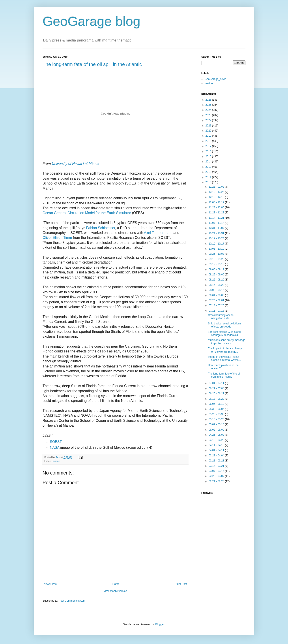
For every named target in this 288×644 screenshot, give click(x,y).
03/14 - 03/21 (217, 466)
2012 (209, 172)
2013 (209, 167)
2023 (209, 115)
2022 (209, 120)
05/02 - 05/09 (217, 430)
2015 (209, 156)
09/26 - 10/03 (217, 254)
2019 (209, 136)
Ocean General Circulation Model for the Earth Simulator (87, 213)
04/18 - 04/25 (217, 440)
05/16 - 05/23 (217, 419)
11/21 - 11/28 (217, 213)
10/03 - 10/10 (217, 249)
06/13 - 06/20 (217, 399)
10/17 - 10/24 (217, 238)
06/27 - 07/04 (217, 388)
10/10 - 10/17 (217, 244)
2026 (209, 100)
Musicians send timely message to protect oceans (227, 342)
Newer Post (50, 584)
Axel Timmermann (158, 233)
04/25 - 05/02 (217, 435)
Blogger (160, 624)
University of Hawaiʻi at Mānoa (76, 164)
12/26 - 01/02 (217, 187)
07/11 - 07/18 (217, 311)
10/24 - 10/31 (217, 233)
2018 (209, 141)
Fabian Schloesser (101, 228)
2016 (209, 151)
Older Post (181, 584)
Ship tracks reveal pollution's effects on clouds (225, 325)
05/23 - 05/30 (217, 414)
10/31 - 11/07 (217, 228)
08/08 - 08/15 (217, 290)
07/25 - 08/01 (217, 300)
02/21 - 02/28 (217, 481)
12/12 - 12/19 (217, 197)
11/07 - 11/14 (217, 223)
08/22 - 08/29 (217, 280)
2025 (209, 105)
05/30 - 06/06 (217, 409)
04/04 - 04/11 (217, 450)
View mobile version (115, 591)
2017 (209, 146)
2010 (209, 182)
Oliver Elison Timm (57, 238)
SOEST (56, 442)
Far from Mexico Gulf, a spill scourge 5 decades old (224, 333)
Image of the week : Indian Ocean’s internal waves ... (225, 358)
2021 (209, 126)
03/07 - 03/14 (217, 471)
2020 (209, 131)
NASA (55, 447)
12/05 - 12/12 (217, 202)
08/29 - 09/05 (217, 275)
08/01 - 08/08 (217, 295)
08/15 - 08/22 (217, 285)
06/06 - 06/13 (217, 404)
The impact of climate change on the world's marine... (225, 350)
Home (116, 584)
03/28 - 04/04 (217, 456)
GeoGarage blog (92, 21)
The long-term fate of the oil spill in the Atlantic (92, 64)
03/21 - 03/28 (217, 461)
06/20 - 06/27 (217, 394)
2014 (209, 162)
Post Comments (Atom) (72, 601)
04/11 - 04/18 (217, 445)
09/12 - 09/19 (217, 264)
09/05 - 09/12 (217, 269)
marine (56, 461)
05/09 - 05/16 (217, 424)
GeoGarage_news (215, 79)
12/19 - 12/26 (217, 192)
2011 (209, 177)
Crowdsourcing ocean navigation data (221, 317)
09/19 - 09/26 (217, 259)
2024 (209, 110)
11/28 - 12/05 (217, 207)
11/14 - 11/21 (217, 218)
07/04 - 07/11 (217, 383)
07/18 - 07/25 (217, 305)
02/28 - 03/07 (217, 476)
